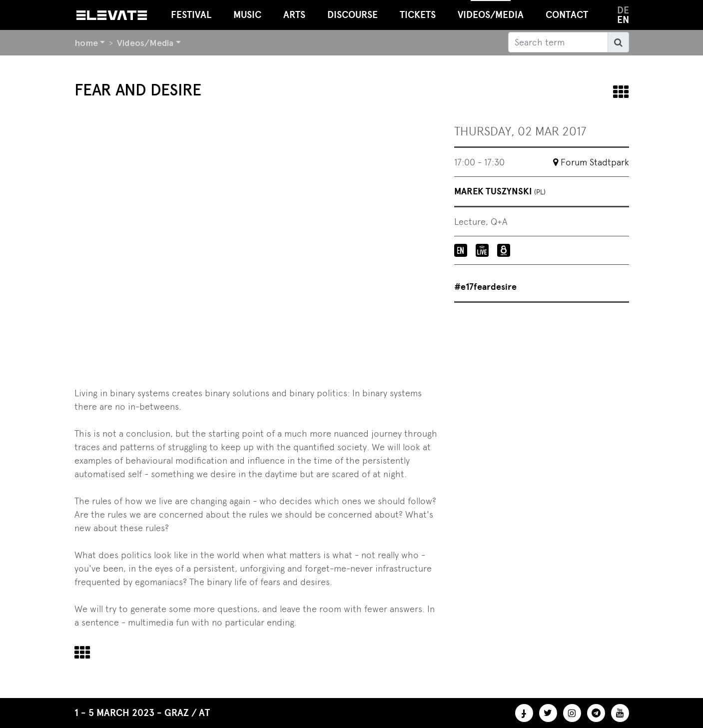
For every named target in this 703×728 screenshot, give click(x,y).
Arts (294, 15)
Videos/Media (145, 43)
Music (247, 15)
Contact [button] (567, 15)
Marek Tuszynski (500, 191)
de (623, 10)
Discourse (352, 15)
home (86, 43)
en (623, 20)
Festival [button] (191, 15)
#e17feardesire (485, 287)
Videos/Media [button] (491, 10)
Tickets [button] (418, 15)
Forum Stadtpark (595, 162)
